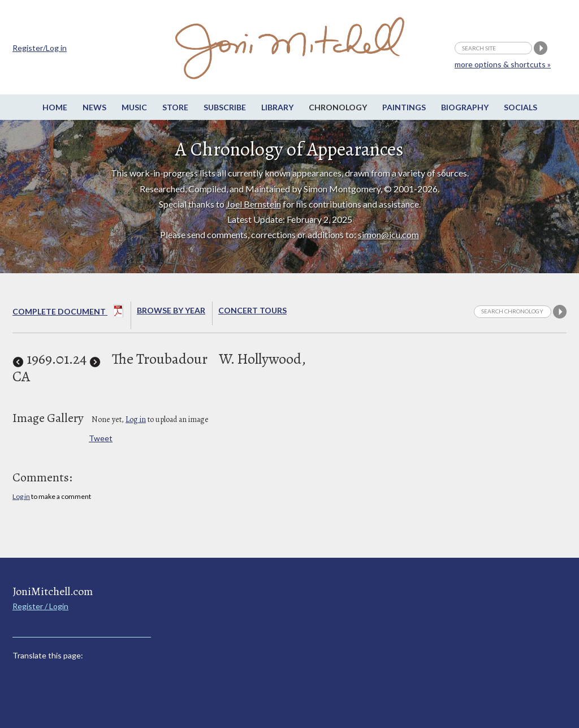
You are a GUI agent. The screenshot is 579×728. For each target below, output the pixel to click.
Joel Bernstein (254, 204)
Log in (136, 419)
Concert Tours (252, 310)
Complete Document (68, 313)
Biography (465, 107)
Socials (520, 107)
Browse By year (171, 310)
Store (175, 107)
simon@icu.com (388, 234)
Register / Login (40, 606)
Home (55, 107)
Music (134, 107)
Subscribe (225, 107)
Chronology (338, 107)
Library (277, 107)
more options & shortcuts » (503, 64)
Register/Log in (40, 48)
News (94, 107)
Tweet (101, 438)
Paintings (404, 107)
